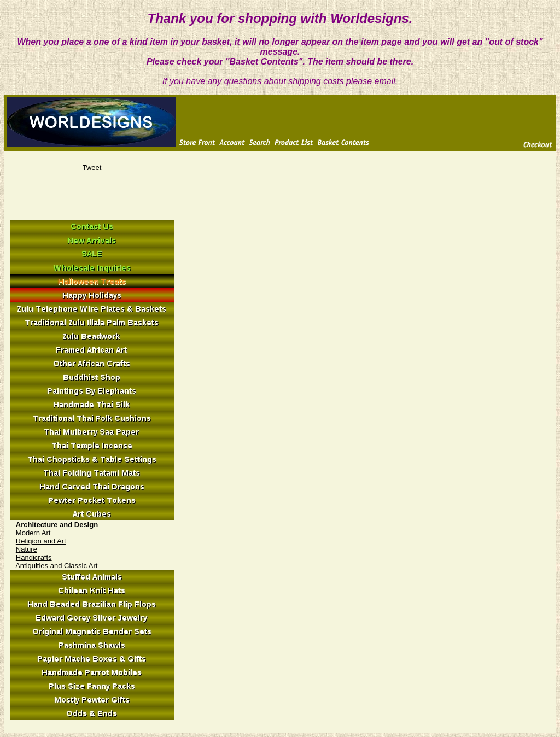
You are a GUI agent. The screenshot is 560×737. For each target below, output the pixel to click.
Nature (27, 549)
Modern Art (33, 533)
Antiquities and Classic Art (56, 566)
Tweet (92, 168)
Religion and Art (41, 541)
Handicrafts (34, 557)
